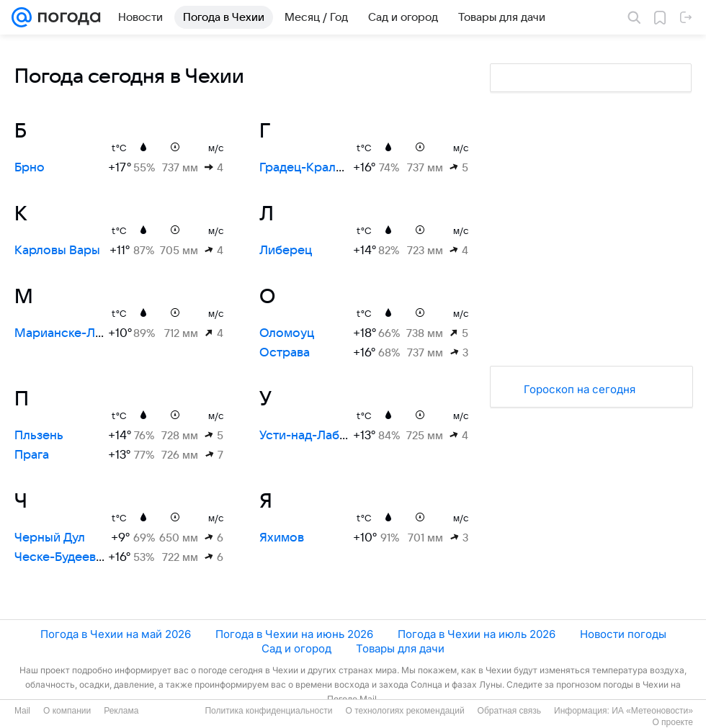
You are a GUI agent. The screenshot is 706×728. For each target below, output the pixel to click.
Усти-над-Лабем (307, 436)
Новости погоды (623, 634)
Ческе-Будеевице (66, 557)
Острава (285, 353)
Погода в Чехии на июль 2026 (477, 634)
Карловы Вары (57, 251)
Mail (22, 711)
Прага (32, 455)
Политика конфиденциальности (268, 711)
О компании (67, 711)
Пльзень (39, 436)
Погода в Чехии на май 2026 (116, 634)
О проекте (673, 722)
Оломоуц (287, 333)
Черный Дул (50, 538)
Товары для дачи (400, 648)
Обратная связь (509, 711)
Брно (30, 168)
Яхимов (282, 538)
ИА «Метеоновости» (652, 711)
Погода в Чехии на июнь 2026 (294, 634)
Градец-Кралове (308, 168)
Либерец (286, 251)
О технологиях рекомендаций (405, 711)
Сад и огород (296, 648)
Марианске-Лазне (68, 333)
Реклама (121, 711)
